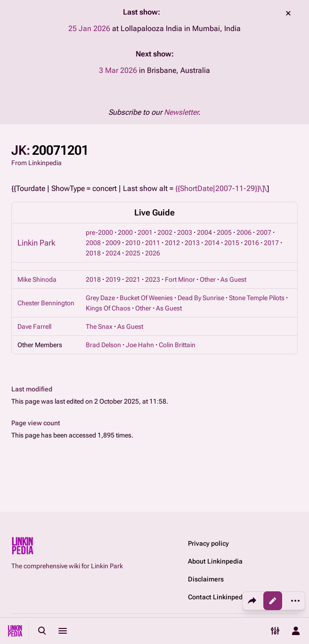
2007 (264, 232)
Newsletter (181, 112)
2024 (113, 253)
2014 (212, 243)
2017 (271, 243)
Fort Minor (180, 279)
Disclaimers (206, 579)
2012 (172, 243)
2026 (153, 253)
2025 (133, 253)
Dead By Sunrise (201, 298)
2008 (93, 243)
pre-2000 (99, 232)
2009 (113, 243)
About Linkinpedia (215, 561)
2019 (113, 279)
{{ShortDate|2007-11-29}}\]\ (221, 188)
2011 (153, 243)
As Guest (233, 279)
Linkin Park (36, 243)
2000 (125, 232)
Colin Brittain (177, 345)
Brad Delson (103, 345)
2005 (224, 232)
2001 (145, 232)
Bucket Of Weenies (146, 298)
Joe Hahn (140, 345)
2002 (165, 232)
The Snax (99, 326)
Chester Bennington (46, 303)
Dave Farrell (34, 326)
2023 (153, 279)
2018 (93, 253)
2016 (252, 243)
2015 (232, 243)
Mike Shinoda (37, 279)
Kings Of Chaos (108, 308)
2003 (185, 232)
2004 (204, 232)
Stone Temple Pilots (257, 298)
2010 (133, 243)
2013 (192, 243)
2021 (133, 279)
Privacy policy (208, 543)
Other (208, 279)
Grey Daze (100, 298)
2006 (244, 232)
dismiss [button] (288, 13)
